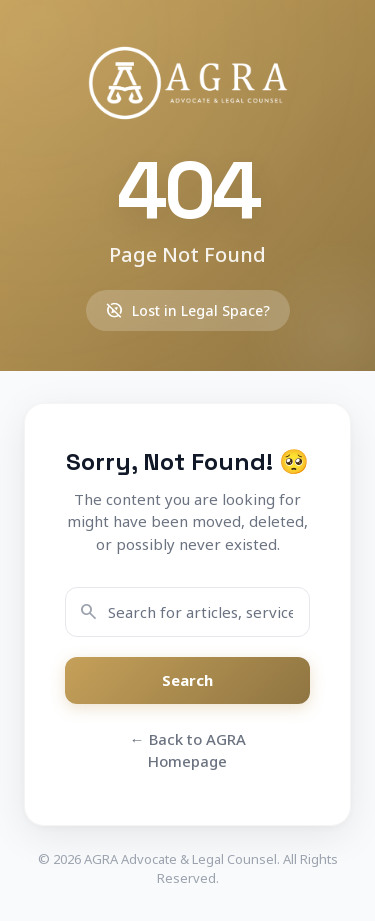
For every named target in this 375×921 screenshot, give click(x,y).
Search (187, 680)
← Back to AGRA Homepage (188, 750)
